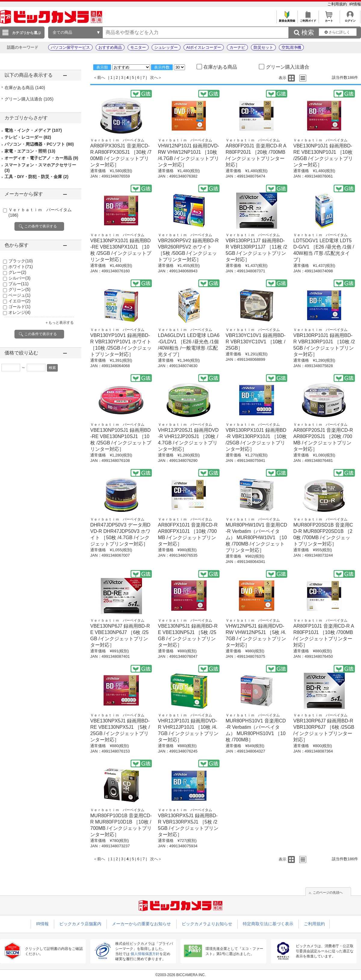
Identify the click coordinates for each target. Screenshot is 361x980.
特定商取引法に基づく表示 (268, 924)
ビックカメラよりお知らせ (207, 924)
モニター (138, 47)
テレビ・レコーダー (28, 137)
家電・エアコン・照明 (30, 151)
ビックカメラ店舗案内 (80, 924)
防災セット (263, 47)
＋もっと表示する (59, 323)
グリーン (19, 289)
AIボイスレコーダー (204, 47)
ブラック (21, 261)
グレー (17, 272)
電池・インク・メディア (33, 130)
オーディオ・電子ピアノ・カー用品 (41, 158)
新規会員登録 (287, 19)
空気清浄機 (291, 47)
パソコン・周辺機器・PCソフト (39, 144)
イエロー (19, 301)
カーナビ (237, 47)
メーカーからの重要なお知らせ (141, 924)
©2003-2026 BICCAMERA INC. (180, 975)
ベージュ (19, 295)
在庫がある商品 (25, 88)
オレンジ (19, 312)
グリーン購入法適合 (29, 99)
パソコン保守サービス (70, 47)
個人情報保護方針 (145, 954)
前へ (101, 77)
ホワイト (21, 267)
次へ (154, 77)
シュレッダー (166, 47)
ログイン (350, 19)
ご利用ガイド (308, 19)
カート (329, 19)
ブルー (19, 284)
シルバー (19, 278)
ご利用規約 (338, 4)
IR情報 (355, 4)
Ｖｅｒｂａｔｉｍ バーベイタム (117, 140)
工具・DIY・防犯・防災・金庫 (36, 177)
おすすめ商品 (110, 47)
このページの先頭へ (328, 892)
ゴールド (19, 307)
